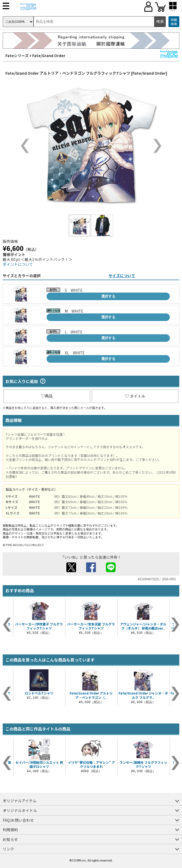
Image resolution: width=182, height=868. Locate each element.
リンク (8, 849)
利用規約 (10, 830)
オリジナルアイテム (20, 801)
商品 (47, 396)
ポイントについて (18, 264)
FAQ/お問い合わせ (18, 820)
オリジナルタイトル (20, 810)
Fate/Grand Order (49, 55)
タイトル (135, 396)
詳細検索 (174, 22)
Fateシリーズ (17, 55)
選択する (108, 296)
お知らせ (10, 839)
